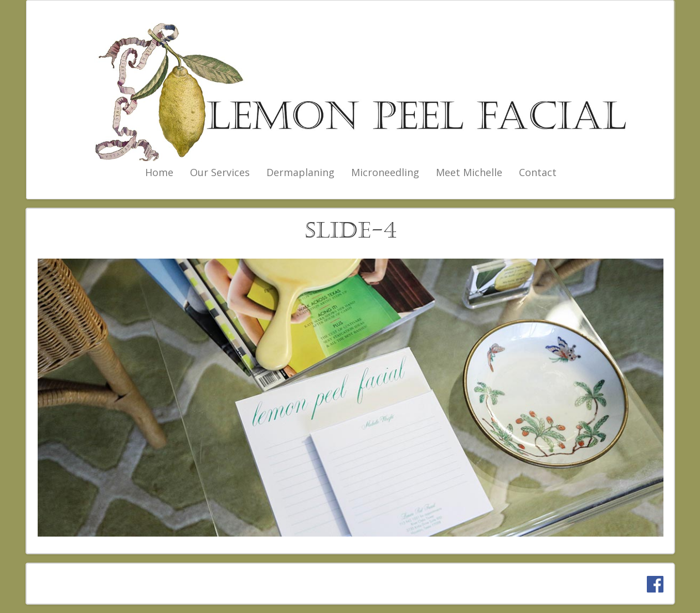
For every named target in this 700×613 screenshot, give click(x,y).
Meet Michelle (469, 172)
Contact (538, 172)
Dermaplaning (300, 172)
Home (159, 172)
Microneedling (385, 172)
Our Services (220, 172)
